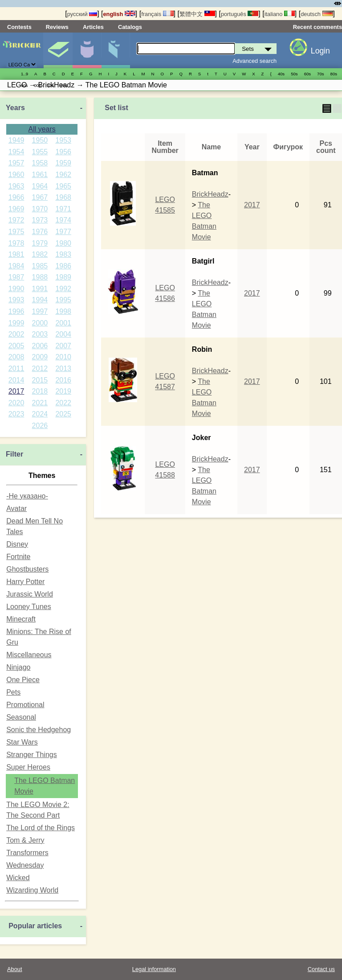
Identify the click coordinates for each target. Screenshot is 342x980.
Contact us (321, 969)
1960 (16, 175)
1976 (40, 232)
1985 (40, 266)
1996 (16, 311)
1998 (63, 311)
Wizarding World (32, 890)
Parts (116, 50)
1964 (40, 186)
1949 (16, 140)
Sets (58, 50)
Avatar (16, 509)
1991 (40, 289)
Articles (93, 27)
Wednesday (25, 865)
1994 (40, 300)
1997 (40, 311)
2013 (63, 369)
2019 (63, 391)
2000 (40, 323)
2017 (16, 391)
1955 (40, 152)
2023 (16, 414)
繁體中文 (197, 14)
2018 (40, 391)
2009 (40, 357)
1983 (63, 254)
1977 (63, 232)
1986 (63, 266)
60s (307, 74)
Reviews (57, 27)
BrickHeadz (210, 194)
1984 (16, 266)
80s (334, 74)
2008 (16, 357)
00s (37, 85)
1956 (63, 152)
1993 (16, 300)
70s (320, 74)
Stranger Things (32, 755)
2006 (40, 346)
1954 (16, 152)
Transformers (27, 853)
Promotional (25, 705)
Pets (13, 692)
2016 (63, 380)
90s (24, 85)
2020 (16, 403)
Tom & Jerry (25, 840)
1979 (40, 243)
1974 (63, 220)
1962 (63, 175)
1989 (63, 277)
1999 (16, 323)
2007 (63, 346)
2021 (40, 403)
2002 (16, 334)
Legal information (154, 969)
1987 (16, 277)
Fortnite (18, 557)
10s (51, 85)
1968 (63, 197)
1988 (40, 277)
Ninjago (18, 667)
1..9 (24, 74)
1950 (40, 140)
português (240, 14)
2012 (40, 369)
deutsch (317, 14)
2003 (40, 334)
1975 (16, 232)
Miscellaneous (29, 655)
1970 (40, 209)
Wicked (18, 878)
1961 (40, 175)
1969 (16, 209)
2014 (16, 380)
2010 (63, 357)
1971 (63, 209)
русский (82, 14)
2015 (40, 380)
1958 (40, 163)
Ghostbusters (27, 569)
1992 (63, 289)
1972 (16, 220)
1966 (16, 197)
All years (42, 129)
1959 (63, 163)
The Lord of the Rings (41, 828)
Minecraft (21, 619)
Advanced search (254, 61)
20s (63, 85)
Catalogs (130, 27)
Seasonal (21, 717)
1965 (63, 186)
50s (294, 74)
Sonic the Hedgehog (39, 730)
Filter (14, 454)
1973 (40, 220)
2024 (40, 414)
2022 (63, 403)
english (119, 14)
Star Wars (22, 742)
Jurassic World (30, 594)
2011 (16, 369)
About (14, 969)
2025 (63, 414)
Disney (17, 544)
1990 (16, 289)
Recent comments (318, 27)
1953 (63, 140)
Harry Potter (25, 582)
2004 (63, 334)
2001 (63, 323)
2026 (40, 426)
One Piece (23, 680)
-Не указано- (27, 496)
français (157, 14)
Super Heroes (28, 767)
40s (281, 74)
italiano (280, 14)
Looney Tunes (29, 607)
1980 (63, 243)
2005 (16, 346)
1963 (16, 186)
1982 (40, 254)
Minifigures (87, 50)
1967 (40, 197)
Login (320, 51)
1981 (16, 254)
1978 (16, 243)
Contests (19, 27)
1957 (16, 163)
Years (15, 108)
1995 (63, 300)
